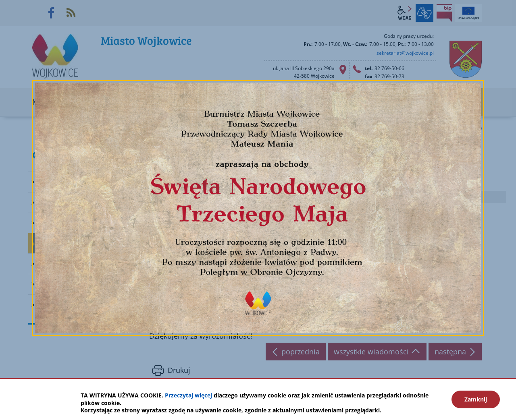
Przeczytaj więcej (188, 395)
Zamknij (476, 399)
